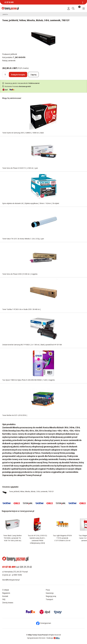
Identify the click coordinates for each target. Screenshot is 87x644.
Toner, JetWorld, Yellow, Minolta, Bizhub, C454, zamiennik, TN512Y (31, 491)
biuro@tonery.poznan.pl (11, 580)
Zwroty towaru (8, 603)
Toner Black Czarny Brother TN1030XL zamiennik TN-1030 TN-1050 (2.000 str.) (12, 538)
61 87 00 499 (9, 2)
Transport (49, 599)
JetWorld (14, 54)
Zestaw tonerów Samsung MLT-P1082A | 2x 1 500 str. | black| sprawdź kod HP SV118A (32, 345)
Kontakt (5, 596)
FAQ (4, 599)
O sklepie (6, 590)
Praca (48, 590)
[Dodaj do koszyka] (18, 74)
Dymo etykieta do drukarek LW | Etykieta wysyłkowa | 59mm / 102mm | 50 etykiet (31, 203)
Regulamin (6, 593)
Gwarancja (50, 593)
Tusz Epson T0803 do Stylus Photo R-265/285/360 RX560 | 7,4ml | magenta (28, 380)
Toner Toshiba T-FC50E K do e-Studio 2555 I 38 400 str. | (22, 309)
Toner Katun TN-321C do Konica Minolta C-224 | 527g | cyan (23, 239)
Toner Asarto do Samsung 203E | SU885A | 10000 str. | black (23, 133)
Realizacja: (53, 638)
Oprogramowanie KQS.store (36, 638)
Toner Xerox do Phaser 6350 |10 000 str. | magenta (20, 274)
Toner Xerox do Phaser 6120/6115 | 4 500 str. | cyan (20, 168)
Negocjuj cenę (51, 596)
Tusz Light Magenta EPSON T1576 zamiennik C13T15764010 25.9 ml (62, 538)
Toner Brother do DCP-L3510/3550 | (15, 415)
